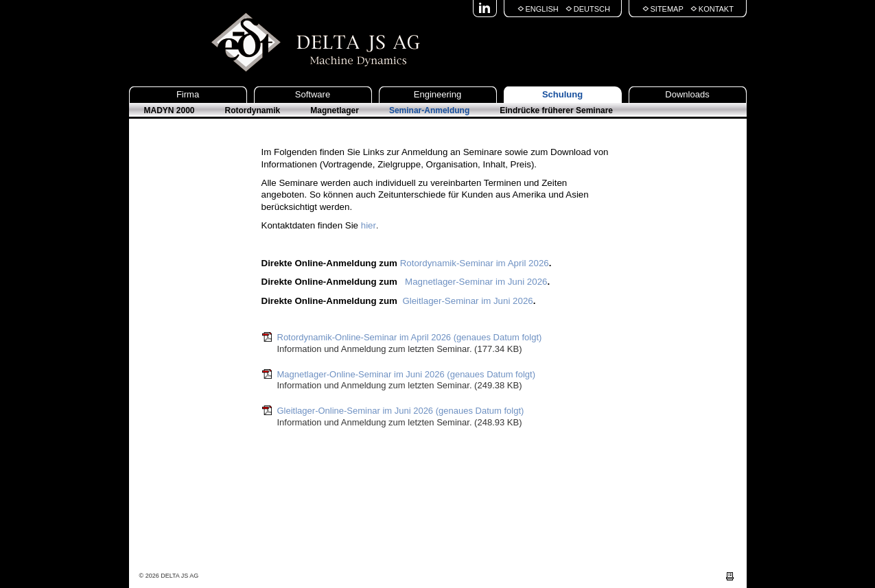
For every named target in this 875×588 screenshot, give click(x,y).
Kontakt (716, 9)
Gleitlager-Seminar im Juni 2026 (467, 301)
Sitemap (667, 9)
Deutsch (592, 9)
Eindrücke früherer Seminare (556, 110)
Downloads (687, 94)
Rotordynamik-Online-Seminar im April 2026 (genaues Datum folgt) (410, 337)
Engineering (437, 94)
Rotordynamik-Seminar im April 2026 (475, 263)
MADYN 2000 (170, 110)
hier (369, 225)
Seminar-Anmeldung (429, 110)
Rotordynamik (253, 110)
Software (313, 94)
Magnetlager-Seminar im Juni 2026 (475, 282)
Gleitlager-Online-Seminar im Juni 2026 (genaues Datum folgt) (401, 411)
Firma (188, 94)
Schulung (562, 94)
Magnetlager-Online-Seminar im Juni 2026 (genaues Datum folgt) (406, 374)
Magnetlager (335, 110)
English (542, 9)
